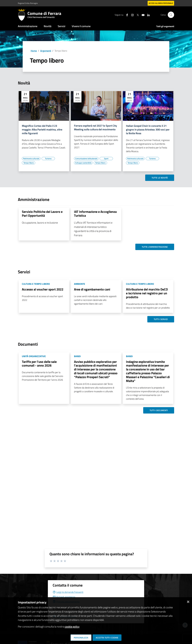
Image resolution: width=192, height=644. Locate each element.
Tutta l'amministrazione (155, 247)
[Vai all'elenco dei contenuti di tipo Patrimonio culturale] (31, 159)
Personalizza (81, 638)
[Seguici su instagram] (131, 15)
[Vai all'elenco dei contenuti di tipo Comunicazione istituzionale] (86, 159)
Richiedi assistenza (64, 597)
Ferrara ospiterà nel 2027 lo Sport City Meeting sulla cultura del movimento (95, 128)
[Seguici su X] (137, 15)
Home (34, 51)
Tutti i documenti (159, 410)
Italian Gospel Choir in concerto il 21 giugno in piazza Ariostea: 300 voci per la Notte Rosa (148, 130)
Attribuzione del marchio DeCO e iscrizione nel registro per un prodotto (147, 293)
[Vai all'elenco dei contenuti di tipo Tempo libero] (29, 163)
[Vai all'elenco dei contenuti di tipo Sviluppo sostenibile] (83, 163)
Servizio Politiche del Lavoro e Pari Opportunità (42, 214)
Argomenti (46, 51)
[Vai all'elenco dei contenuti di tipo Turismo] (48, 159)
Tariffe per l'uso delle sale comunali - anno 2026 (39, 364)
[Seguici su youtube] (142, 15)
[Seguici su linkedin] (147, 15)
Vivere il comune (81, 26)
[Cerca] (171, 15)
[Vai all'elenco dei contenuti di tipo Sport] (106, 159)
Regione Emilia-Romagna (28, 3)
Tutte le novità (160, 178)
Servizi (62, 26)
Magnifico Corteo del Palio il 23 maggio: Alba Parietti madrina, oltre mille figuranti (42, 130)
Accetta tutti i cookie (107, 638)
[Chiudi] (188, 601)
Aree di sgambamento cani (92, 289)
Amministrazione (28, 26)
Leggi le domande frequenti (68, 592)
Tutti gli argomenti (165, 26)
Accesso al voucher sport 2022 (43, 289)
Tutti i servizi (161, 319)
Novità (48, 26)
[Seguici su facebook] (126, 15)
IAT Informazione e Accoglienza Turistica (95, 214)
